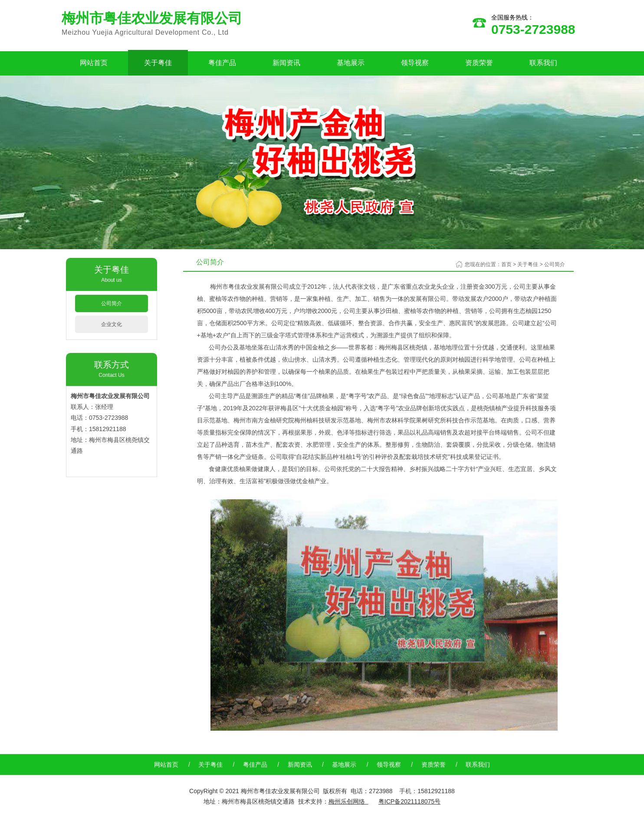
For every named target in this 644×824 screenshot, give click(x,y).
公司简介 (112, 303)
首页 (506, 264)
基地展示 (351, 63)
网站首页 (94, 63)
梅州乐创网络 (347, 801)
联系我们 (543, 63)
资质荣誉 (479, 63)
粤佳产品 (222, 63)
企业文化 (112, 324)
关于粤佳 (158, 63)
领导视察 (415, 63)
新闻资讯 (286, 63)
